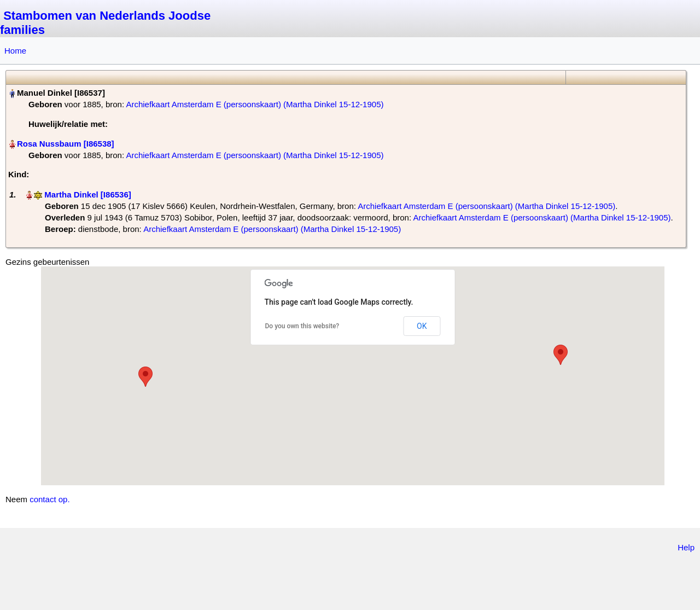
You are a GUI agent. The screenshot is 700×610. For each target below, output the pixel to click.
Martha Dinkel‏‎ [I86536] (87, 194)
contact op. (49, 499)
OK (422, 326)
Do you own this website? (302, 326)
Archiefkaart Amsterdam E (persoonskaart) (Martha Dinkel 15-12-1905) (255, 104)
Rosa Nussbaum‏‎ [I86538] (66, 144)
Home (15, 51)
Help (686, 547)
